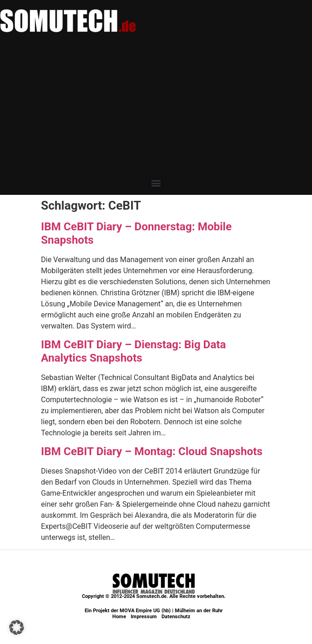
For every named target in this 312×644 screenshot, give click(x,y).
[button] (156, 183)
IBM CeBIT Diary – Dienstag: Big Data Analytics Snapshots (133, 351)
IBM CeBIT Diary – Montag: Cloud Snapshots (152, 451)
